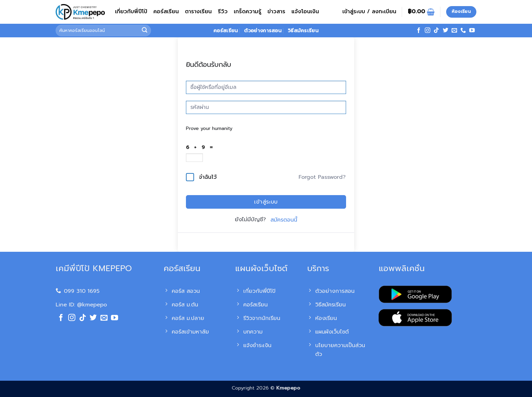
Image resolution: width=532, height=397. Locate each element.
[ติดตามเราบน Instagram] (427, 31)
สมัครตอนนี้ (284, 220)
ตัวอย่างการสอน (263, 31)
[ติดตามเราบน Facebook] (419, 31)
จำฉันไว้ (208, 177)
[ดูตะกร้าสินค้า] (421, 12)
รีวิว (223, 12)
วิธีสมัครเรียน (303, 31)
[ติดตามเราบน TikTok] (436, 31)
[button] (369, 12)
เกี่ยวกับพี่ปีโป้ (131, 12)
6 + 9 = (201, 147)
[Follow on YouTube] (472, 31)
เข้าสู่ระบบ (266, 202)
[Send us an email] (454, 31)
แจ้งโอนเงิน (305, 12)
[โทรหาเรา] (463, 31)
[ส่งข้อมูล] (145, 31)
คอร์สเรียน (166, 12)
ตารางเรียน (198, 12)
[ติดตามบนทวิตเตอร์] (445, 31)
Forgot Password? (322, 177)
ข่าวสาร (276, 12)
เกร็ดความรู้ (248, 12)
